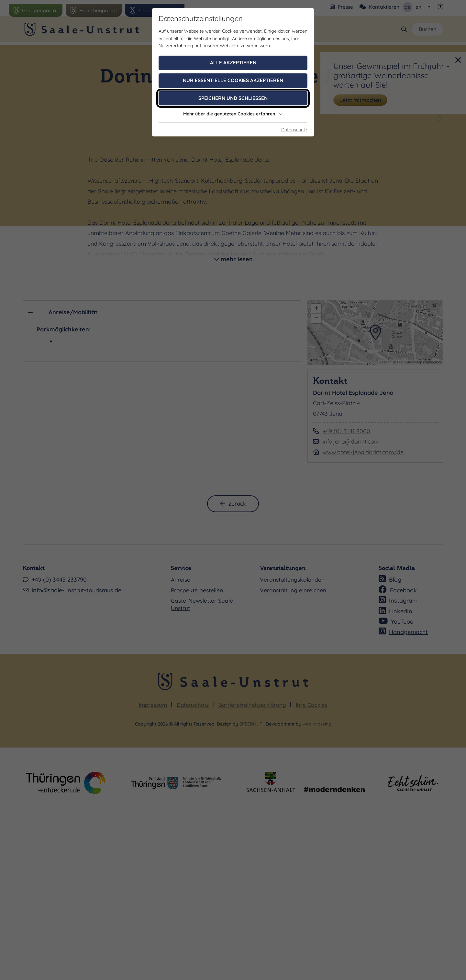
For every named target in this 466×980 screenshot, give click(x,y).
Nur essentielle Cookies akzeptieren (233, 80)
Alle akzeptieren (233, 63)
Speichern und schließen (233, 98)
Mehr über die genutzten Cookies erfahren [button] (233, 114)
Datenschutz (294, 130)
